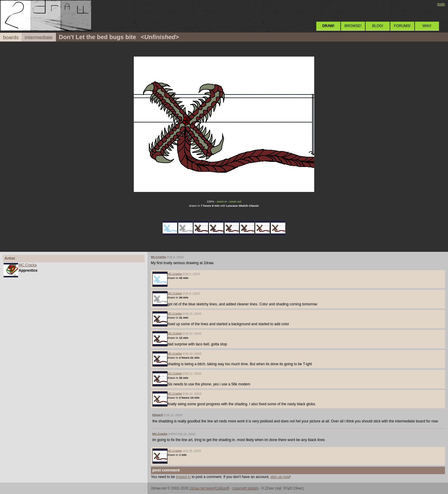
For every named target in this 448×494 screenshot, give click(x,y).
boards (11, 37)
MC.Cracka (28, 265)
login (441, 4)
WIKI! (427, 26)
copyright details (245, 488)
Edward (158, 415)
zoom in (222, 201)
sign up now (280, 477)
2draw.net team (202, 488)
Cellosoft (222, 488)
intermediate (39, 37)
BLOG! (378, 26)
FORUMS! (402, 26)
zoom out (235, 201)
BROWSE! (353, 26)
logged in (183, 477)
